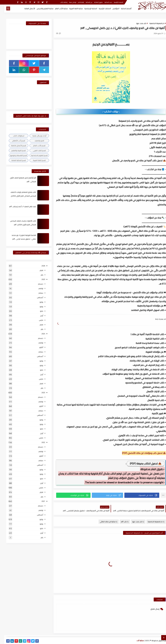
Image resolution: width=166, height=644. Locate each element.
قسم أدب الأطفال (14, 141)
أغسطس (36, 297)
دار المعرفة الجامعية (153, 23)
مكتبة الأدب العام (57, 9)
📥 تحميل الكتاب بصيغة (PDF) (141, 463)
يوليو (37, 302)
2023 (39, 393)
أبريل (37, 316)
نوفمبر (37, 288)
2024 (39, 334)
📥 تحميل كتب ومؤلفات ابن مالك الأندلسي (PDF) (140, 453)
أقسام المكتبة (122, 9)
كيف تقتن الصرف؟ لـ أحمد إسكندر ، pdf (18, 206)
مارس (37, 320)
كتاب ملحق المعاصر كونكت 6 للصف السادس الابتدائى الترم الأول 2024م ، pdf (19, 196)
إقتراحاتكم (77, 2)
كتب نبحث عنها (137, 23)
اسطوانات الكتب (14, 136)
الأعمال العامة (25, 9)
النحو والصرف (35, 141)
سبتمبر (37, 293)
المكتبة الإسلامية (86, 9)
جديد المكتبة (104, 2)
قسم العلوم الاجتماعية (35, 155)
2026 (39, 266)
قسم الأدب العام (35, 146)
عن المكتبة (85, 2)
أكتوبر (37, 347)
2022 (39, 442)
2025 (39, 279)
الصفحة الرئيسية (114, 2)
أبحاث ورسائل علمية (35, 136)
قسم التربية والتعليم (14, 150)
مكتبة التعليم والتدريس (41, 9)
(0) (54, 33)
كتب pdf (121, 522)
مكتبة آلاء (136, 641)
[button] (138, 495)
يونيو (37, 306)
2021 (39, 501)
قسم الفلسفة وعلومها (14, 155)
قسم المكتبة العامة (14, 160)
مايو (37, 311)
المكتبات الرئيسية (101, 9)
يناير (38, 275)
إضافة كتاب (60, 2)
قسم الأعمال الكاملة (14, 146)
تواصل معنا (68, 2)
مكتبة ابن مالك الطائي (104, 522)
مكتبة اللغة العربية (72, 9)
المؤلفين (112, 9)
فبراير (37, 270)
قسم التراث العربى (35, 150)
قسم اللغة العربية (35, 160)
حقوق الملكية (94, 2)
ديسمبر (36, 284)
